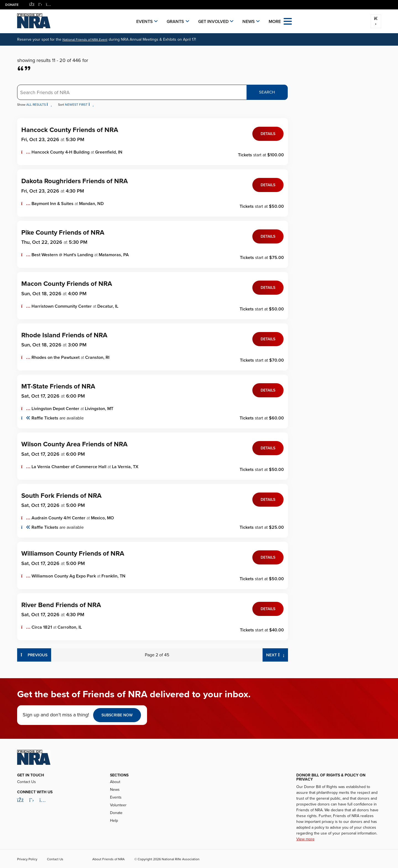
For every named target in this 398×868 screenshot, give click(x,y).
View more (305, 839)
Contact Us (27, 782)
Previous (34, 655)
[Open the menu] (288, 21)
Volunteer (118, 805)
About (115, 782)
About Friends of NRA (108, 859)
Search (267, 92)
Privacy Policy (27, 859)
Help (114, 821)
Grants (175, 22)
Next (277, 655)
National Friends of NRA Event (85, 40)
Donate (12, 5)
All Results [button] (40, 105)
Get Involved (213, 22)
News (249, 22)
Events (145, 22)
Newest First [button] (79, 105)
